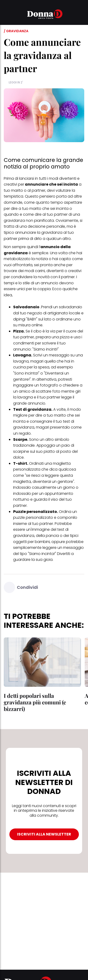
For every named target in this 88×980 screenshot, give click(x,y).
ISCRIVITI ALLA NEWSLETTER (44, 834)
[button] (7, 15)
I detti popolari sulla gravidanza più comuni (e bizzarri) (35, 702)
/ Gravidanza (16, 31)
